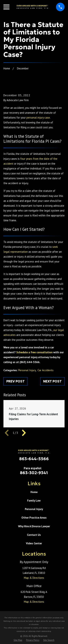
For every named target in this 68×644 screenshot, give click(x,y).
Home (34, 492)
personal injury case (38, 118)
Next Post (52, 381)
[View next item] (24, 433)
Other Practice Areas (34, 518)
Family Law (34, 501)
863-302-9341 (34, 473)
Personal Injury (27, 370)
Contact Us (34, 535)
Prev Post (16, 381)
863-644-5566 (34, 459)
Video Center (34, 543)
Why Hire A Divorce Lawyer (34, 526)
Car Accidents (46, 370)
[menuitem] (18, 640)
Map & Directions (34, 578)
